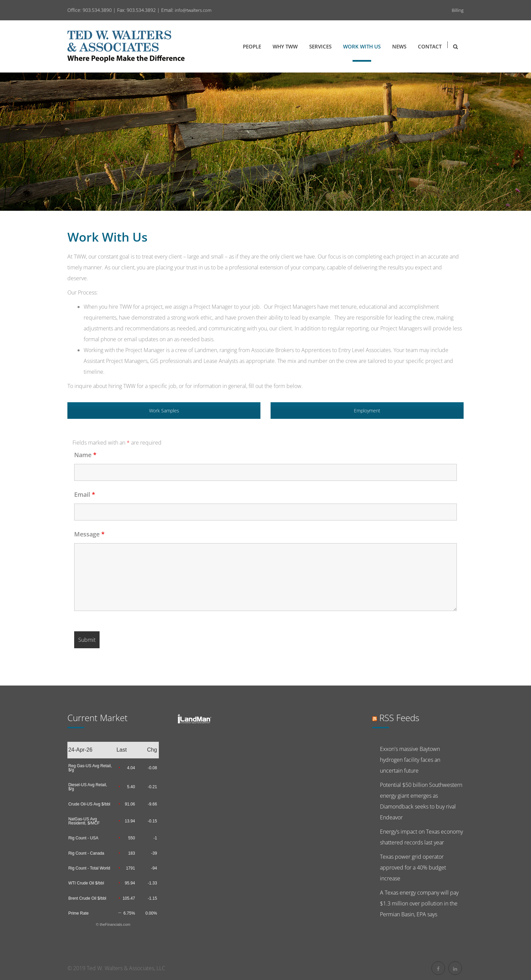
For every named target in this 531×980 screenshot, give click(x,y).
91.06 (130, 804)
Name (85, 455)
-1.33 (152, 883)
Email (85, 494)
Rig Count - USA (83, 838)
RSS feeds (399, 718)
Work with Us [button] (362, 46)
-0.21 (152, 787)
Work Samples (164, 411)
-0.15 (152, 821)
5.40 (131, 787)
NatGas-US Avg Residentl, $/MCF (84, 821)
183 (132, 853)
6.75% (129, 913)
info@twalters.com (193, 10)
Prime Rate (79, 913)
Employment (367, 411)
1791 (131, 868)
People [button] (252, 46)
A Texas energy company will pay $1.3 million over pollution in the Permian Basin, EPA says (419, 903)
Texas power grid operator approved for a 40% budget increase (413, 867)
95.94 (130, 883)
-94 (154, 868)
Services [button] (320, 46)
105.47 (129, 898)
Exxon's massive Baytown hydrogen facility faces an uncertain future (410, 760)
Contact (430, 46)
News (399, 46)
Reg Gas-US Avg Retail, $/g (90, 768)
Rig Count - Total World (89, 868)
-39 (154, 853)
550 (132, 838)
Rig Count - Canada (86, 853)
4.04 (131, 768)
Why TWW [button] (285, 46)
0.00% (151, 913)
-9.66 (152, 804)
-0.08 (152, 768)
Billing (458, 10)
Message (89, 534)
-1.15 (152, 898)
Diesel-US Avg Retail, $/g (88, 787)
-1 (155, 838)
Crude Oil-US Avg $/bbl (89, 804)
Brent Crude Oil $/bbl (87, 898)
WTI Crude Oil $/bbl (86, 883)
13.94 (130, 821)
